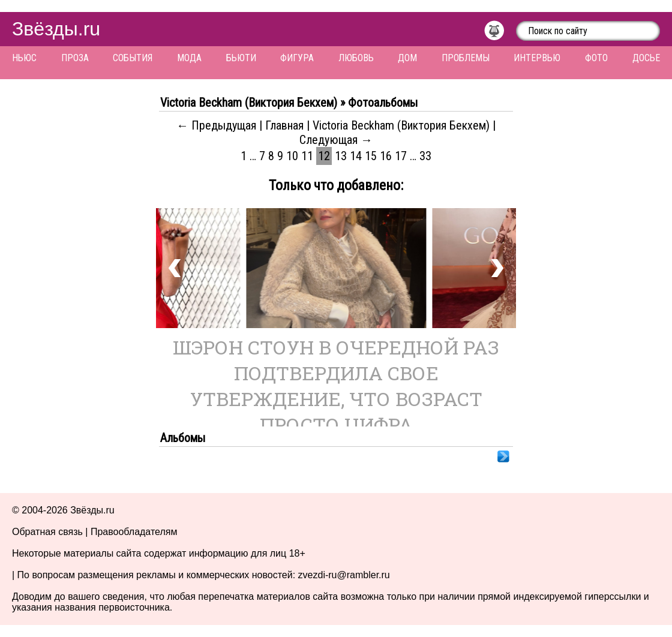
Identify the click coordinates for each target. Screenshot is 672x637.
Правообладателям (134, 532)
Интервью (537, 58)
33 (425, 156)
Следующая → (336, 140)
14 (356, 156)
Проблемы (466, 58)
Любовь (356, 58)
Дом (407, 58)
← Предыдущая (216, 125)
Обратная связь (47, 532)
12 (324, 156)
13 (341, 156)
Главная (284, 125)
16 (386, 156)
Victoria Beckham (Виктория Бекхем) (403, 125)
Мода (189, 58)
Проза (75, 58)
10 (292, 156)
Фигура (297, 58)
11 (307, 156)
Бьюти (241, 58)
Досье (646, 58)
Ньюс (24, 58)
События (133, 58)
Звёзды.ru (56, 29)
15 (371, 156)
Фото (596, 58)
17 (401, 156)
